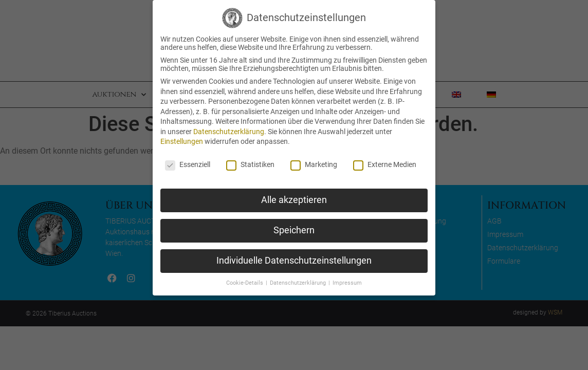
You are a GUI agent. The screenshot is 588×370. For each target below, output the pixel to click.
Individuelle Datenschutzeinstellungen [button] (294, 261)
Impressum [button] (347, 283)
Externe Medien (385, 164)
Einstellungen (182, 141)
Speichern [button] (294, 230)
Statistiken (250, 164)
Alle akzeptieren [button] (294, 200)
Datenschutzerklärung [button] (299, 283)
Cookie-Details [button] (245, 283)
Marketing (314, 164)
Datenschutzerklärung (229, 132)
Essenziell (188, 164)
